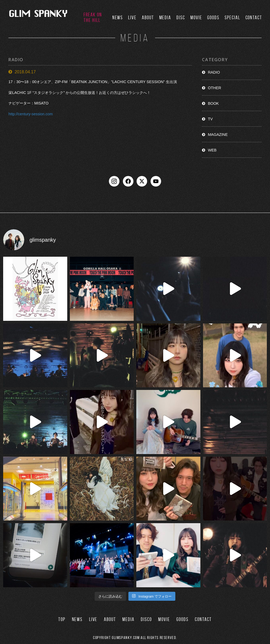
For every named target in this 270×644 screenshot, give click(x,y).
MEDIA (165, 18)
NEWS (118, 18)
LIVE (132, 18)
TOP (62, 619)
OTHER (214, 88)
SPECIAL (232, 18)
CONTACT (254, 18)
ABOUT (148, 18)
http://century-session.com (31, 114)
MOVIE (196, 18)
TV (210, 119)
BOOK (213, 103)
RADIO (214, 72)
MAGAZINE (218, 135)
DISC (181, 18)
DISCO (146, 619)
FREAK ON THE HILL (93, 17)
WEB (212, 150)
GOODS (213, 18)
